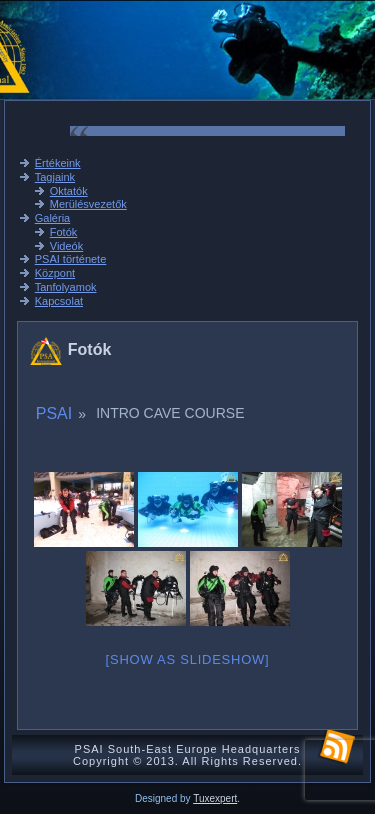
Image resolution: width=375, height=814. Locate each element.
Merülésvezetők (88, 204)
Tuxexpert (215, 798)
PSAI (54, 413)
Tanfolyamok (66, 287)
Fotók (64, 232)
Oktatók (69, 191)
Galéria (52, 218)
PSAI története (71, 259)
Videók (66, 246)
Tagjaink (55, 177)
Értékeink (58, 163)
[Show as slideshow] (188, 659)
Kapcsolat (59, 301)
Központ (55, 273)
